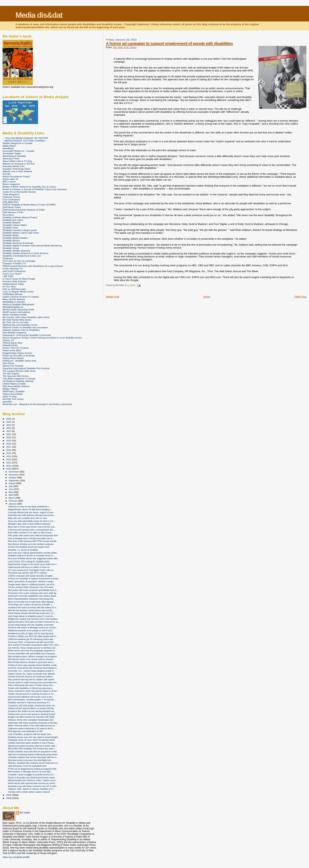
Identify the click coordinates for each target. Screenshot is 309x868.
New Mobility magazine (14, 332)
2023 (9, 428)
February (13, 501)
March (12, 498)
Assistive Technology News (16, 169)
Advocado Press (11, 159)
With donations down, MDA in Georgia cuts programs (32, 656)
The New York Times (124, 47)
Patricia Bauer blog (12, 343)
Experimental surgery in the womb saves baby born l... (33, 564)
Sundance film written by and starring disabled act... (32, 711)
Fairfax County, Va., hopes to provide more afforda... (32, 674)
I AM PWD (8, 276)
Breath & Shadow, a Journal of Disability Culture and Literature (35, 189)
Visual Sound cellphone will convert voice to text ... (31, 697)
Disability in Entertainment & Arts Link (22, 256)
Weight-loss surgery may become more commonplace (33, 619)
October (13, 478)
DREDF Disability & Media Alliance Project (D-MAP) (29, 205)
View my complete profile (16, 857)
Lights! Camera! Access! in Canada (21, 297)
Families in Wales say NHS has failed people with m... (33, 636)
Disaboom (8, 258)
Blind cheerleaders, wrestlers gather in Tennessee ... (32, 700)
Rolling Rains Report (13, 358)
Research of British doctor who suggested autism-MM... (34, 558)
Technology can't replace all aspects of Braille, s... (31, 605)
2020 (9, 437)
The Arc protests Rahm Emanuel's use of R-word (30, 587)
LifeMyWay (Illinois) (13, 294)
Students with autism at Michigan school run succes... (33, 628)
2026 (9, 419)
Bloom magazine (11, 184)
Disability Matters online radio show (21, 233)
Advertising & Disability (14, 156)
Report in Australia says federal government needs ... (32, 777)
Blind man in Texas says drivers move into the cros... (32, 527)
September (14, 481)
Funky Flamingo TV (13, 269)
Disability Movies (11, 240)
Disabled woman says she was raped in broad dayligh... (34, 737)
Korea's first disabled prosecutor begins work (29, 547)
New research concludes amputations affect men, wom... (34, 645)
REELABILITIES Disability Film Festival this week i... (32, 749)
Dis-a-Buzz (8, 215)
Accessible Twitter (12, 153)
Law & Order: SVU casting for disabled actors (29, 561)
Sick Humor (9, 363)
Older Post (300, 297)
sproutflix (7, 402)
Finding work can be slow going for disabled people (32, 714)
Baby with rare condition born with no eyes (27, 518)
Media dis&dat (39, 15)
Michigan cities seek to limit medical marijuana (29, 524)
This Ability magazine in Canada (19, 379)
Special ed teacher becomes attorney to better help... (32, 746)
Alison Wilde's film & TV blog (17, 161)
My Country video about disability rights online (26, 317)
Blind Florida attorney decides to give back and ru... (32, 662)
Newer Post (112, 297)
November (14, 475)
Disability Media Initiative (15, 238)
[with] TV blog (10, 396)
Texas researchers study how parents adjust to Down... (33, 691)
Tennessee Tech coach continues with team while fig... (33, 593)
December (14, 472)
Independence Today (13, 284)
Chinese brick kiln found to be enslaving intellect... (31, 677)
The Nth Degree (11, 373)
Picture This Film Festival (15, 348)
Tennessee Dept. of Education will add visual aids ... (32, 642)
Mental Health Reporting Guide (18, 309)
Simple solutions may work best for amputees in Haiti (32, 752)
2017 (9, 447)
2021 (9, 434)
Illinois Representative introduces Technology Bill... (31, 599)
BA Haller (25, 813)
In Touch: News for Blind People (19, 279)
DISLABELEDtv (11, 202)
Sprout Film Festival (13, 366)
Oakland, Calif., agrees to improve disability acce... (31, 789)
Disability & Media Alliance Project (20, 217)
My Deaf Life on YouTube (15, 322)
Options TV (8, 340)
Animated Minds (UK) (13, 166)
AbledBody (8, 148)
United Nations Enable (14, 384)
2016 (9, 450)
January (13, 504)
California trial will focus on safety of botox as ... (30, 567)
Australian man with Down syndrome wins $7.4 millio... (33, 786)
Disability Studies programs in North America (25, 253)
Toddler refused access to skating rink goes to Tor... (32, 694)
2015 (9, 453)
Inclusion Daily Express (14, 281)
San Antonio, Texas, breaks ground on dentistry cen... (33, 648)
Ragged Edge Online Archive (17, 353)
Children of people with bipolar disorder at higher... (31, 576)
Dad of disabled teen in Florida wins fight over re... (31, 538)
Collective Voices (11, 197)
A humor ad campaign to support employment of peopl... (34, 579)
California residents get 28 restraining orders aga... (31, 639)
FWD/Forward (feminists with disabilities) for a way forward (33, 266)
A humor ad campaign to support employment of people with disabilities (169, 43)
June (11, 489)
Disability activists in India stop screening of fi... (30, 703)
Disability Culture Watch (15, 225)
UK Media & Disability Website (18, 381)
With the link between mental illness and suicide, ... (31, 610)
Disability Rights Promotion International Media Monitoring (32, 245)
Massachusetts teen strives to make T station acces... (33, 780)
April (11, 495)
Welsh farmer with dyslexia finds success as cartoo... (32, 783)
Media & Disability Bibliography (18, 304)
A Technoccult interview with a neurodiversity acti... (31, 530)
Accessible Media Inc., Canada (18, 151)
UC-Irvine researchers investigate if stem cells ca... (31, 570)
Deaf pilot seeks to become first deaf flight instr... (30, 760)
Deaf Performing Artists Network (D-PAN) (24, 210)
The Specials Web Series (15, 376)
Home (207, 297)
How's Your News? (12, 274)
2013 (9, 459)
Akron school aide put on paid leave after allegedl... (32, 602)
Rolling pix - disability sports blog (19, 361)
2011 (9, 466)
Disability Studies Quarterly (16, 251)
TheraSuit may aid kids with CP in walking (27, 573)
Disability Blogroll (11, 222)
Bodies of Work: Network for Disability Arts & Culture (29, 187)
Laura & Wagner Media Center (18, 292)
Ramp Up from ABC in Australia (19, 355)
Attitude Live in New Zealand (17, 171)
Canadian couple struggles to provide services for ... (32, 775)
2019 (9, 440)
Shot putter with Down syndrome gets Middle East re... (33, 590)
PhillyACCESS (10, 345)
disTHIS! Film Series (13, 399)
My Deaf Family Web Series (17, 320)
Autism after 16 (10, 179)
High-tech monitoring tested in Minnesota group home (33, 754)
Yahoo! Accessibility (13, 394)
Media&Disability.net (13, 307)
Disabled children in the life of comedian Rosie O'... (31, 556)
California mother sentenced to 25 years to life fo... (31, 728)
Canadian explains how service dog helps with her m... (33, 757)
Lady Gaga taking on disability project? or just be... (31, 616)
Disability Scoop (11, 248)
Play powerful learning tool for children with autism (31, 679)
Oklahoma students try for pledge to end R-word (30, 630)
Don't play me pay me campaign (19, 261)
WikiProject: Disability (14, 391)
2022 (9, 431)
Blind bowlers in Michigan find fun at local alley (29, 772)
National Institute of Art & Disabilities (21, 330)
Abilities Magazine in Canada (17, 143)
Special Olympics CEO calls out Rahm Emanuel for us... (34, 622)
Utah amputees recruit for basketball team (27, 766)
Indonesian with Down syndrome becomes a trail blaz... (33, 723)
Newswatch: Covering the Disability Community (27, 335)
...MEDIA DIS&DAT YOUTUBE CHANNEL (24, 141)
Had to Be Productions (14, 271)
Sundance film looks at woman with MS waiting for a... (33, 607)
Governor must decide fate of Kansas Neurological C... (33, 668)
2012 (9, 463)
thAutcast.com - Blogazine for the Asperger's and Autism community (37, 404)
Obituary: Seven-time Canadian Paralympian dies (31, 720)
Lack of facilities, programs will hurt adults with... (30, 734)
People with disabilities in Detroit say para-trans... (31, 688)
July (11, 486)
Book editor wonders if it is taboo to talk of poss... (31, 532)
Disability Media (11, 235)
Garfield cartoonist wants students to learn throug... (31, 743)
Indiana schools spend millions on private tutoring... (32, 708)
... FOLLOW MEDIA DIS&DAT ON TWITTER (25, 138)
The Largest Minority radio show (19, 371)
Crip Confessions (11, 199)
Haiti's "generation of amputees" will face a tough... (31, 581)
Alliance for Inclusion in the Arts (19, 164)
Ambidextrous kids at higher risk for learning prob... (31, 633)
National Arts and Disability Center (20, 325)
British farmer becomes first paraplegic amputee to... (32, 651)
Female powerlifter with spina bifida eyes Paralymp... (32, 654)
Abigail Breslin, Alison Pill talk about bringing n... (30, 509)
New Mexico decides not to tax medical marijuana (31, 544)
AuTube (7, 174)
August (12, 483)
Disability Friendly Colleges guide (20, 230)
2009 (9, 795)
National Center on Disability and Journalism (25, 327)
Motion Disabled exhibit (14, 315)
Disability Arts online (13, 220)
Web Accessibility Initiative (16, 386)
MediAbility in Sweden (14, 302)
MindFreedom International (16, 312)
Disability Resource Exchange (18, 243)
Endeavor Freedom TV (14, 263)
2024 (9, 425)
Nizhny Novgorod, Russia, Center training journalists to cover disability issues (42, 338)
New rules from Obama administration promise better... (33, 553)
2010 (9, 469)
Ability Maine (9, 146)
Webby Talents (10, 389)
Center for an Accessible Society (19, 192)
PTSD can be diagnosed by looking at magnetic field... (33, 769)
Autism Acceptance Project (16, 176)
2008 (9, 798)
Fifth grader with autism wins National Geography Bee (33, 535)
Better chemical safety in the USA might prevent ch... (32, 726)
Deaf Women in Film (13, 212)
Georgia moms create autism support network (29, 792)
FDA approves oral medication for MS (25, 731)
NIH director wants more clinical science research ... (32, 659)
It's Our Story (9, 286)
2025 (9, 422)
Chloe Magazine (11, 194)
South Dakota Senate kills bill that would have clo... (31, 613)
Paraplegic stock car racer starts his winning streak (31, 740)
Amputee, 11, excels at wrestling (23, 550)
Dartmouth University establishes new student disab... (33, 596)
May (11, 492)
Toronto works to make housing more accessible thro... (33, 682)
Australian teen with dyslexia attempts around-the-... (32, 515)
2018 (9, 444)
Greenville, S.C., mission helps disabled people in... (32, 671)
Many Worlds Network (14, 299)
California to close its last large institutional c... (29, 507)
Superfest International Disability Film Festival (26, 368)
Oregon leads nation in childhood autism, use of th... (32, 584)
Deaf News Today (12, 207)
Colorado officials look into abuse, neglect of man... (31, 512)
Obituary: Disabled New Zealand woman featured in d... (34, 763)
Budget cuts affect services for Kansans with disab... (32, 717)
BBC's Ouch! (9, 182)
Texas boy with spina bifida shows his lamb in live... (32, 521)
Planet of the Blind (12, 350)
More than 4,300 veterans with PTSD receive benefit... (33, 541)
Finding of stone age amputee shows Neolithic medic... (33, 665)
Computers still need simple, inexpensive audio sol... (32, 705)
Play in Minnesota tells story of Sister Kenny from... (31, 685)
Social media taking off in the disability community (31, 625)
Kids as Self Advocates (14, 289)
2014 (9, 456)
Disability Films (10, 228)
